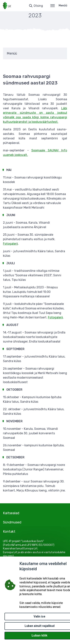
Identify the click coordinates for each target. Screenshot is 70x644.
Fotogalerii (10, 244)
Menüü (59, 6)
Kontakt (9, 532)
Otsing (38, 6)
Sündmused (12, 522)
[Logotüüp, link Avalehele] (7, 6)
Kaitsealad (11, 513)
